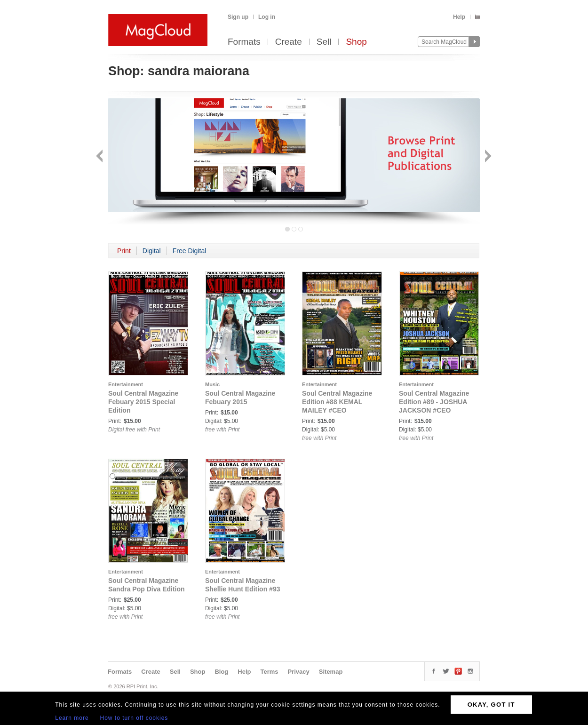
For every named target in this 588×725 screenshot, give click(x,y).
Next (487, 157)
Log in (267, 17)
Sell (324, 42)
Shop (356, 42)
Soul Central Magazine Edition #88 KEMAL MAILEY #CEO (337, 402)
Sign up (238, 17)
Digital (152, 251)
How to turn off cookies (134, 718)
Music (212, 384)
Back (100, 157)
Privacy (299, 672)
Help (459, 17)
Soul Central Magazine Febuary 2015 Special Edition (143, 402)
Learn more (72, 718)
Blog (221, 672)
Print (124, 251)
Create (289, 42)
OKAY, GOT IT (491, 705)
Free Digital (190, 251)
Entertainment (126, 384)
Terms (269, 672)
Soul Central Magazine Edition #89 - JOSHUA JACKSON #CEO (434, 402)
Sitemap (331, 672)
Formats (244, 42)
